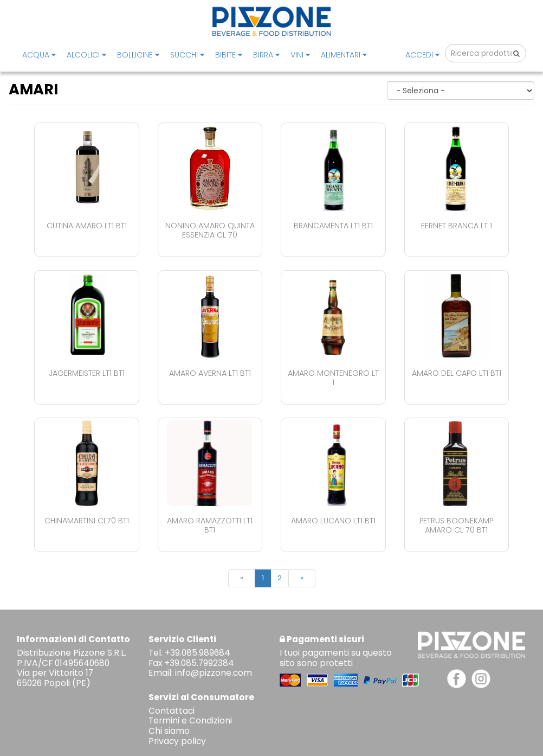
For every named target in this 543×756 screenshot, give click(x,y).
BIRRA (266, 55)
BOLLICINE (138, 55)
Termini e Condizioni (190, 720)
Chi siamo (169, 731)
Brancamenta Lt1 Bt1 (333, 226)
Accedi (422, 55)
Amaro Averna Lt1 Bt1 (210, 373)
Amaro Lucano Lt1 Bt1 (333, 521)
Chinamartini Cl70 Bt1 (87, 521)
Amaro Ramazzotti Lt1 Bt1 (210, 525)
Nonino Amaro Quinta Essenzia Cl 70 (210, 230)
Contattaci (172, 711)
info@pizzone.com (214, 673)
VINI (300, 55)
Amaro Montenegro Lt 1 (333, 378)
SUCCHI (187, 55)
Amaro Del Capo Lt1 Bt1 (457, 373)
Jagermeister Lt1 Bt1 (87, 373)
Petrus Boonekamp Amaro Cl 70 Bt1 (456, 525)
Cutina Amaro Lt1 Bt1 (87, 226)
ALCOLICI (86, 55)
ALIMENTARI (344, 55)
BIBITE (229, 55)
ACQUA (39, 55)
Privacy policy (177, 741)
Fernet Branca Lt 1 (457, 226)
